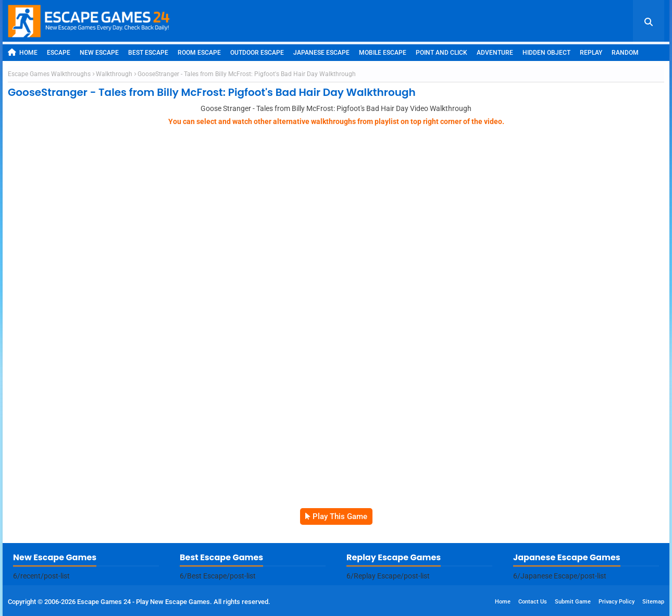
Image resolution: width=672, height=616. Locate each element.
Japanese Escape (321, 53)
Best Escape (148, 53)
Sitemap (653, 602)
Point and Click (441, 53)
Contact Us (533, 602)
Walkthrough (114, 74)
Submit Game (573, 602)
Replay (591, 53)
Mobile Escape (383, 53)
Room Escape (199, 53)
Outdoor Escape (257, 53)
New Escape (99, 53)
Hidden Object (546, 53)
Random (625, 53)
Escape (59, 53)
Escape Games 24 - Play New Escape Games (144, 602)
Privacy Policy (617, 602)
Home (23, 52)
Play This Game (340, 516)
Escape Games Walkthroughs (49, 74)
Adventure (495, 53)
